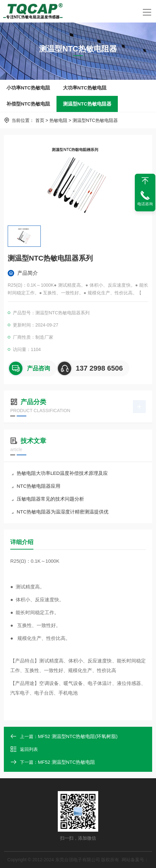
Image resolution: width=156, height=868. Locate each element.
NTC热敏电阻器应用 (36, 486)
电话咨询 (145, 204)
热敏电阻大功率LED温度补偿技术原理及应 (60, 473)
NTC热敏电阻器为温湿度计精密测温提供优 (60, 512)
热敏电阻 (58, 120)
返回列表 (24, 749)
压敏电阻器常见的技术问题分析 (48, 499)
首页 (40, 120)
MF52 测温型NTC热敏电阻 (66, 762)
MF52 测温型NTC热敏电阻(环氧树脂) (78, 736)
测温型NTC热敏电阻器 (87, 104)
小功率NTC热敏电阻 (28, 88)
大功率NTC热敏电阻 (85, 88)
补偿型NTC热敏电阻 (28, 104)
